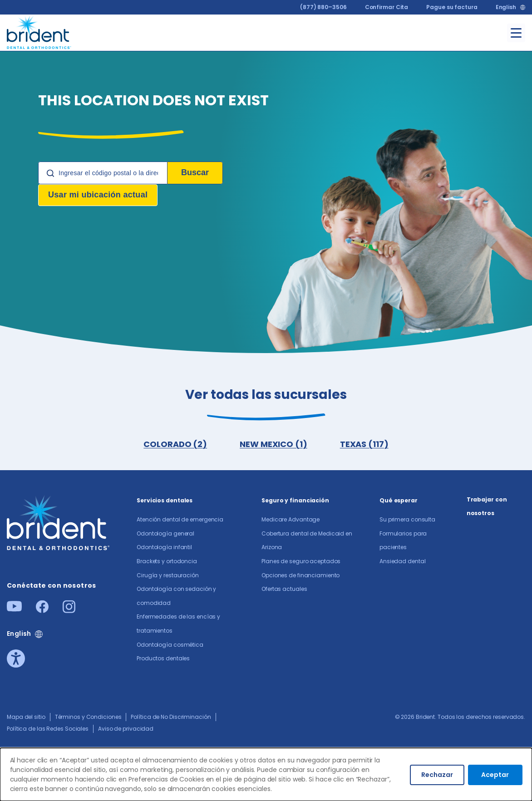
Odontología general (165, 533)
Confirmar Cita (387, 7)
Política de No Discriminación (171, 717)
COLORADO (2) (175, 444)
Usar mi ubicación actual (98, 195)
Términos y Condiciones (88, 717)
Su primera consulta (407, 519)
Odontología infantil (164, 547)
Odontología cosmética (170, 645)
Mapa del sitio (26, 717)
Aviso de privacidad (126, 729)
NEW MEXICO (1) (273, 444)
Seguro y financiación (295, 500)
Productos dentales (163, 658)
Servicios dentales (165, 500)
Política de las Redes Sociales (48, 729)
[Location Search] (103, 173)
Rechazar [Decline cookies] (437, 775)
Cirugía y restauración (168, 575)
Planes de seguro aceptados (301, 561)
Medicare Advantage (291, 519)
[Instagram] (69, 610)
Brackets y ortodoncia (167, 561)
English (506, 7)
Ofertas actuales (284, 589)
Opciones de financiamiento (300, 575)
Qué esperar (399, 500)
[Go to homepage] (39, 31)
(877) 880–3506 (323, 7)
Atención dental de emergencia (180, 519)
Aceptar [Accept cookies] (495, 775)
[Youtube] (14, 609)
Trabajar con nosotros (487, 506)
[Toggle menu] (516, 33)
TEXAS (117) (364, 444)
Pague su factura (452, 7)
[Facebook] (42, 610)
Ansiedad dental (403, 561)
